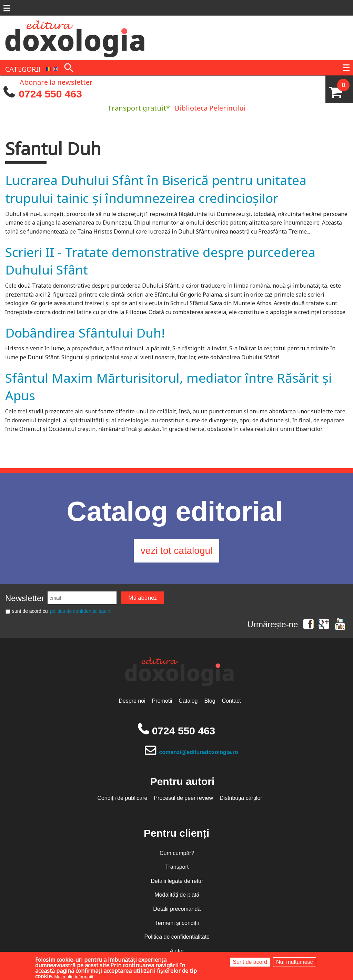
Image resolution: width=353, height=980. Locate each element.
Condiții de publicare (122, 798)
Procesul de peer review (183, 798)
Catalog (188, 701)
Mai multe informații (74, 977)
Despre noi (132, 701)
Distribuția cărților (241, 798)
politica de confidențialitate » (80, 611)
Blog (210, 701)
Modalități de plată (177, 895)
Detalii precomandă (177, 909)
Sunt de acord (250, 962)
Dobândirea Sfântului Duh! (85, 333)
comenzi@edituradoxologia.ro (199, 752)
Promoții (162, 701)
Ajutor (177, 951)
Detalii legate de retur (177, 881)
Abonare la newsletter (56, 82)
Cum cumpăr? (177, 853)
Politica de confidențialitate (177, 937)
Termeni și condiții (177, 923)
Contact (231, 701)
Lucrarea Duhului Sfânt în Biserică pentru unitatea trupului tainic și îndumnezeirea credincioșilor (156, 189)
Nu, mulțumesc (295, 962)
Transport (177, 867)
